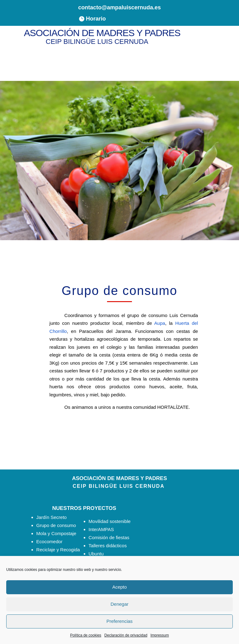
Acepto (120, 587)
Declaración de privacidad (126, 635)
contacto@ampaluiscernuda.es (119, 7)
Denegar (119, 604)
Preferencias (119, 621)
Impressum (159, 635)
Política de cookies (86, 635)
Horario (96, 19)
